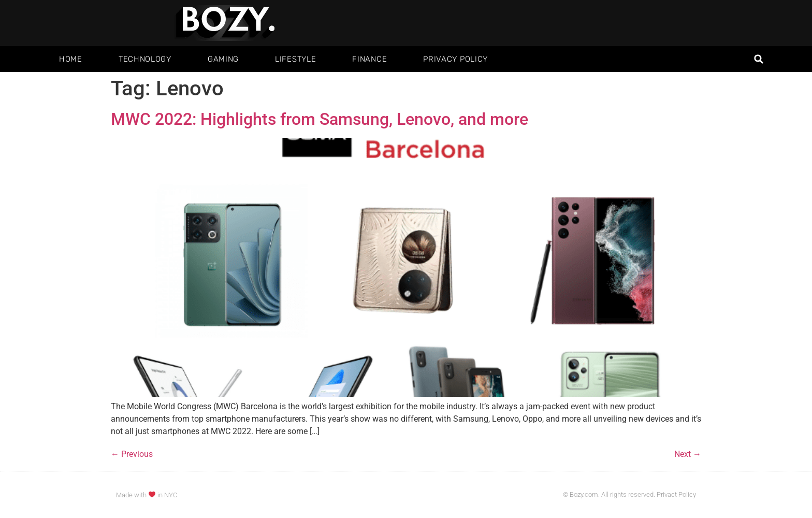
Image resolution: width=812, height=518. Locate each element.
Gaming (223, 59)
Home (71, 59)
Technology (145, 59)
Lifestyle (295, 59)
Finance (369, 59)
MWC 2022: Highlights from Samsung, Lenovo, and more (320, 119)
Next (688, 454)
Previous (132, 454)
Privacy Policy (455, 59)
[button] (759, 59)
